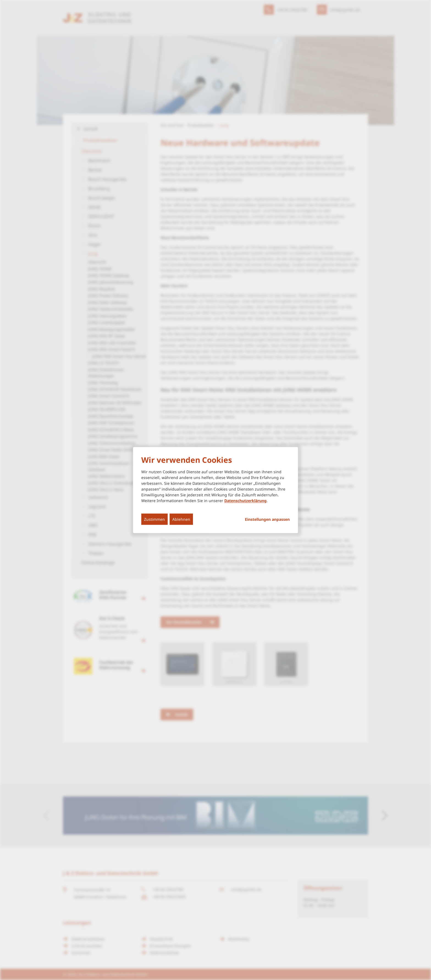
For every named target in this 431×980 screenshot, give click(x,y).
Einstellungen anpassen (267, 519)
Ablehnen (181, 519)
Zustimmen (154, 519)
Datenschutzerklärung (245, 500)
